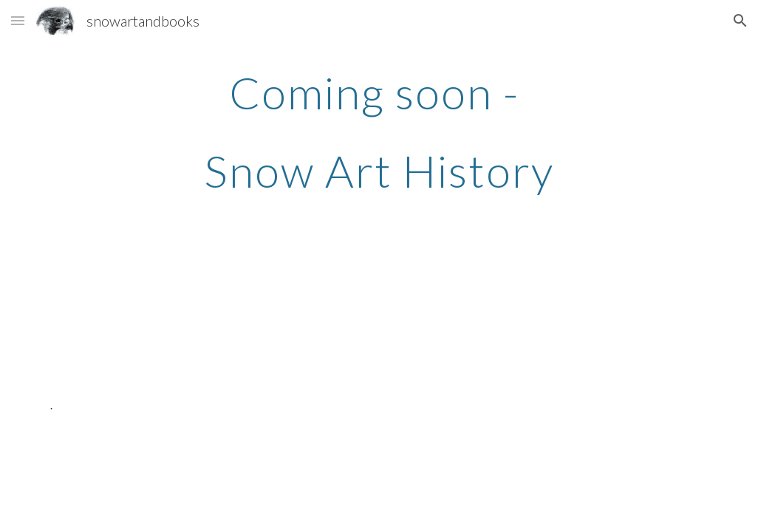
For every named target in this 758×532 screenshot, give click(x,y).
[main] (379, 132)
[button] (18, 20)
